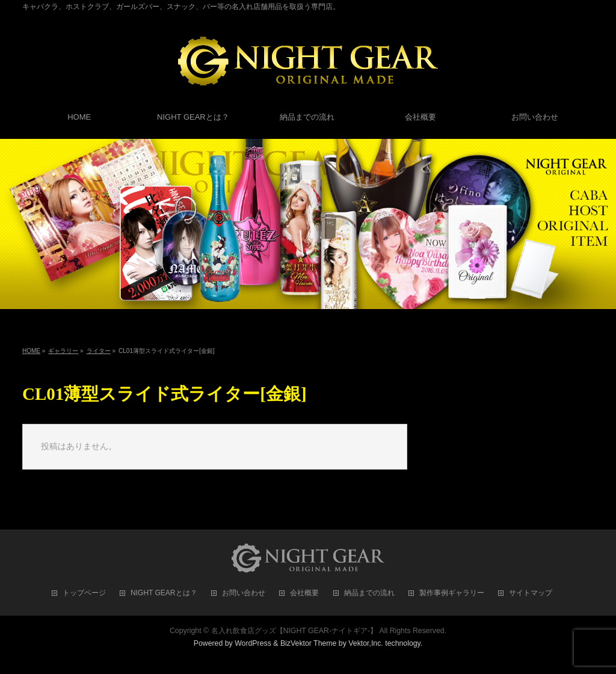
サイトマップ (531, 593)
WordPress (253, 643)
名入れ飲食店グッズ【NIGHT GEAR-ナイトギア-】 (294, 631)
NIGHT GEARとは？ (164, 593)
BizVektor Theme (309, 643)
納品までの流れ (369, 593)
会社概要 (304, 593)
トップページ (84, 593)
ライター (99, 351)
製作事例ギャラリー (452, 593)
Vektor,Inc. (366, 643)
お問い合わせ (244, 593)
